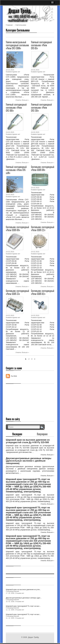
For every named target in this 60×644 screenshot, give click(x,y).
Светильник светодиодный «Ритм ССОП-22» (43, 229)
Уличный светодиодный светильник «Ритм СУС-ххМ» (16, 170)
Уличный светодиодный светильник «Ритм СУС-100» (16, 108)
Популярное (42, 434)
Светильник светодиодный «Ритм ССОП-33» (17, 292)
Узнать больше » (22, 100)
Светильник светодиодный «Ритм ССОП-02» (43, 292)
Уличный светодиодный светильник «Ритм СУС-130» (41, 108)
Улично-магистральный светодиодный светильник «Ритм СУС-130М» (17, 45)
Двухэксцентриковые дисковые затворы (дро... (24, 598)
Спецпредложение (12, 591)
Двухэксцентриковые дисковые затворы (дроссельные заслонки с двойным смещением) (29, 461)
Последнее (17, 434)
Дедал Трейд (20, 11)
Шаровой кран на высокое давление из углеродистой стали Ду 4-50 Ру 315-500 (28, 441)
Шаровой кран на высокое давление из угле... (23, 589)
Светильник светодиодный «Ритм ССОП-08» (43, 168)
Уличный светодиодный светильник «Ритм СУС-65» (41, 45)
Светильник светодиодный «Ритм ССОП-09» (17, 229)
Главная (9, 25)
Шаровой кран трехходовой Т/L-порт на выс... (23, 606)
